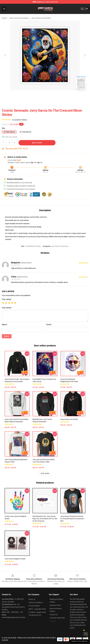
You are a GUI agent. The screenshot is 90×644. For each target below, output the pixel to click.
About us (32, 599)
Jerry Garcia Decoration (19, 18)
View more (45, 473)
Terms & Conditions (36, 602)
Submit (7, 336)
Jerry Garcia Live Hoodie (69, 419)
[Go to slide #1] (39, 95)
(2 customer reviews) (20, 120)
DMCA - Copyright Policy (37, 609)
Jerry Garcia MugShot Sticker (15, 559)
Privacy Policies (34, 606)
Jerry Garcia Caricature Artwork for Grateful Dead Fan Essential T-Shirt (72, 519)
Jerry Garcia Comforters (41, 18)
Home (4, 18)
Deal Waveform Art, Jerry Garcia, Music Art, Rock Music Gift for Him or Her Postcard (45, 519)
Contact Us (54, 615)
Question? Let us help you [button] (79, 641)
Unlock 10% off (86, 634)
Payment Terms (55, 605)
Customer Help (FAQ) (57, 618)
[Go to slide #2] (51, 95)
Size (3, 128)
